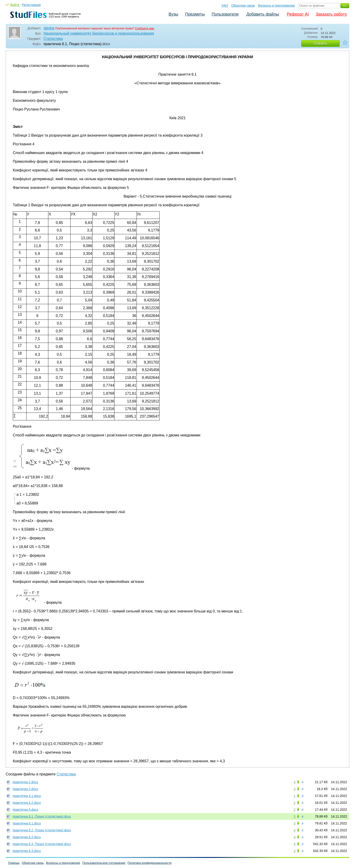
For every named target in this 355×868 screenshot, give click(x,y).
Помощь (14, 863)
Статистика (53, 39)
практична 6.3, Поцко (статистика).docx (42, 844)
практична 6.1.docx (27, 823)
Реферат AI (298, 14)
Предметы (195, 14)
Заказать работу (331, 14)
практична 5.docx (25, 810)
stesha (49, 28)
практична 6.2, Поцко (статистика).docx (42, 830)
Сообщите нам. (145, 28)
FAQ (225, 6)
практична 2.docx (25, 782)
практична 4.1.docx (27, 796)
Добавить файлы (263, 14)
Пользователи (225, 14)
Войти (15, 5)
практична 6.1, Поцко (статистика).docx (42, 816)
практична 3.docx (25, 789)
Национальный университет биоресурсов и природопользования (99, 33)
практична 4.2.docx (27, 803)
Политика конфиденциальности (150, 863)
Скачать (320, 43)
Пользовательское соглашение (104, 863)
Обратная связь (243, 6)
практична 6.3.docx (27, 851)
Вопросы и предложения (276, 6)
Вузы (173, 14)
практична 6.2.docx (27, 837)
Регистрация (31, 5)
